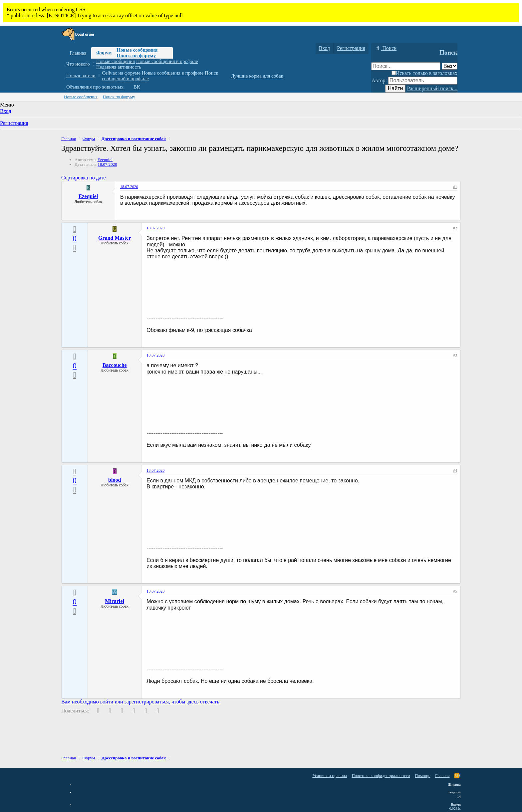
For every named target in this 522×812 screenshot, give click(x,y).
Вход (6, 111)
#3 (455, 355)
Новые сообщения (137, 50)
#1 (455, 187)
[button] (93, 64)
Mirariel (115, 601)
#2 (455, 228)
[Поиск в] (450, 66)
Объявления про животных (95, 87)
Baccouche (115, 365)
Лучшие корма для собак (257, 76)
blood (115, 480)
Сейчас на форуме (121, 73)
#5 (455, 591)
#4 (455, 470)
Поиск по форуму (136, 56)
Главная (78, 53)
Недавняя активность (119, 67)
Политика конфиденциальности (381, 776)
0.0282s (455, 808)
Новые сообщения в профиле (167, 61)
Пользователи (81, 76)
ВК (137, 87)
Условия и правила (330, 776)
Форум (104, 53)
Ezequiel (105, 160)
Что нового (78, 64)
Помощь (422, 776)
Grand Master (115, 238)
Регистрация (14, 123)
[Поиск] (386, 48)
